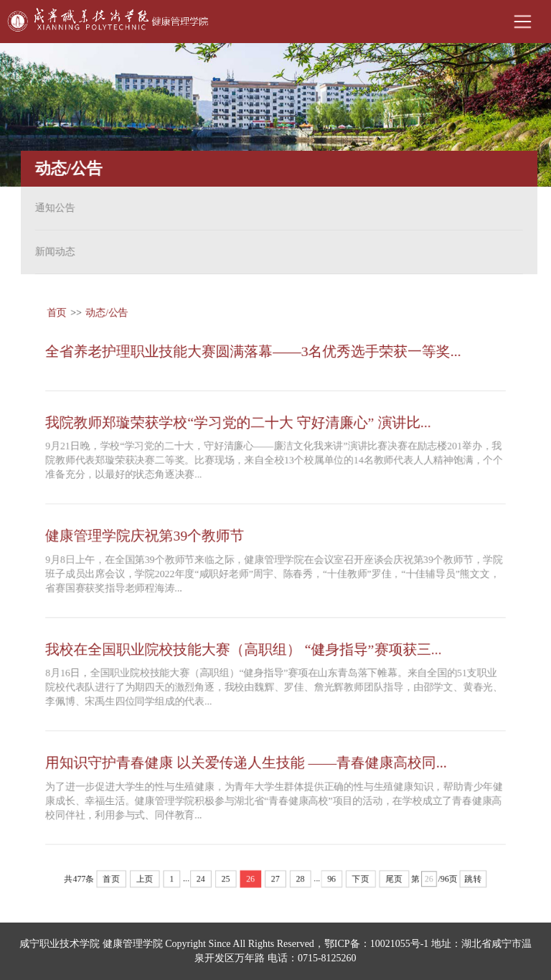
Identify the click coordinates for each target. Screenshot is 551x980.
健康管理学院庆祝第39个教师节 (143, 535)
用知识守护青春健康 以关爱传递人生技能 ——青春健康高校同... (246, 765)
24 (200, 882)
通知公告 (51, 208)
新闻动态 (51, 252)
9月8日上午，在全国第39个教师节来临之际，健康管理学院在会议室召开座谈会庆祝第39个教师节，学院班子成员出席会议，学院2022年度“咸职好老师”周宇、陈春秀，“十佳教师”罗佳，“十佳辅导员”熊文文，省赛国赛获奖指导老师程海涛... (274, 574)
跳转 (476, 882)
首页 (55, 309)
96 (332, 882)
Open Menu (522, 22)
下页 (362, 882)
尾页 (395, 882)
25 (225, 882)
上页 (143, 882)
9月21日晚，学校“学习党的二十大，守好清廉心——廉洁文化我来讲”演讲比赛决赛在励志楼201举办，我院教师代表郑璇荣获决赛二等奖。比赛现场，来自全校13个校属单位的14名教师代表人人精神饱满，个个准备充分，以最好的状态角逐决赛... (274, 459)
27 (275, 882)
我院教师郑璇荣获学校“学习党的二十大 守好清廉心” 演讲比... (238, 420)
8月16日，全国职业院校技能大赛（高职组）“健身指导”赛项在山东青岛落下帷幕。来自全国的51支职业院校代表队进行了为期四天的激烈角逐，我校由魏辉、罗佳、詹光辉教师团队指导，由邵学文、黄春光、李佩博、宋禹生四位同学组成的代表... (274, 688)
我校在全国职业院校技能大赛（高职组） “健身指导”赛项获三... (244, 650)
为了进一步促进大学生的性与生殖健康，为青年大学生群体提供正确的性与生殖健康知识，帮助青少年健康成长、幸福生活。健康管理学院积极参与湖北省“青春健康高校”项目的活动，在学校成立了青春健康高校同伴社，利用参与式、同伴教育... (274, 803)
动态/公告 (105, 309)
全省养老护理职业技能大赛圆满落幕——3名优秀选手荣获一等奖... (253, 348)
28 (301, 882)
